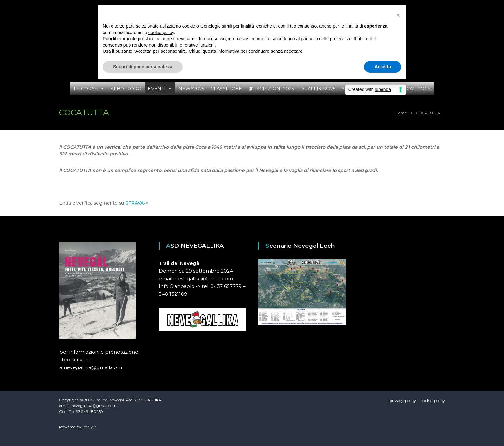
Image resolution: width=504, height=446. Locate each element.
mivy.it (90, 427)
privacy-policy (403, 400)
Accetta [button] (383, 67)
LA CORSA (86, 89)
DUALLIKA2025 (318, 89)
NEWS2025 (191, 89)
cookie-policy (433, 400)
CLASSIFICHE (226, 89)
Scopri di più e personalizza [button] (143, 67)
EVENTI (157, 89)
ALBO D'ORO (126, 89)
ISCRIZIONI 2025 (274, 89)
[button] (398, 15)
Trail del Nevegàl (109, 400)
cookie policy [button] (161, 33)
